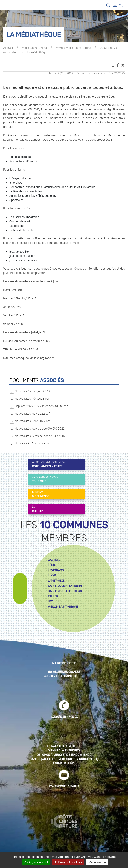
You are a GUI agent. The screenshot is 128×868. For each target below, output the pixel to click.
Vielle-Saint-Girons (34, 48)
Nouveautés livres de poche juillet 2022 (38, 436)
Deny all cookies (68, 862)
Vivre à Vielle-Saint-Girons (73, 48)
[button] (6, 4)
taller (53, 596)
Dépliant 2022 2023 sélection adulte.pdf (39, 406)
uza (51, 601)
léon (51, 565)
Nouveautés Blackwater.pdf (30, 444)
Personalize (97, 862)
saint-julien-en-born (65, 586)
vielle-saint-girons (63, 607)
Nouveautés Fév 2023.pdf (29, 399)
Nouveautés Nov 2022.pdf (30, 414)
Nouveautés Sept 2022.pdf (30, 421)
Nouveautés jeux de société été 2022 (37, 429)
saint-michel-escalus (65, 591)
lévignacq (56, 570)
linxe (52, 576)
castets (54, 560)
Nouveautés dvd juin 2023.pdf (32, 391)
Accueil (8, 48)
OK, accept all (36, 862)
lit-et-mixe (56, 581)
